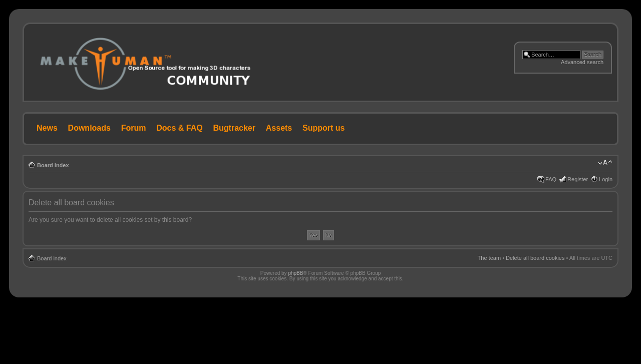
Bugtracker (234, 128)
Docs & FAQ (179, 128)
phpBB (295, 273)
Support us (324, 128)
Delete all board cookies (535, 258)
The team (489, 258)
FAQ (551, 179)
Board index (53, 165)
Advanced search (582, 62)
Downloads (89, 128)
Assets (279, 128)
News (47, 128)
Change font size (605, 163)
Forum (134, 128)
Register (578, 179)
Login (606, 179)
